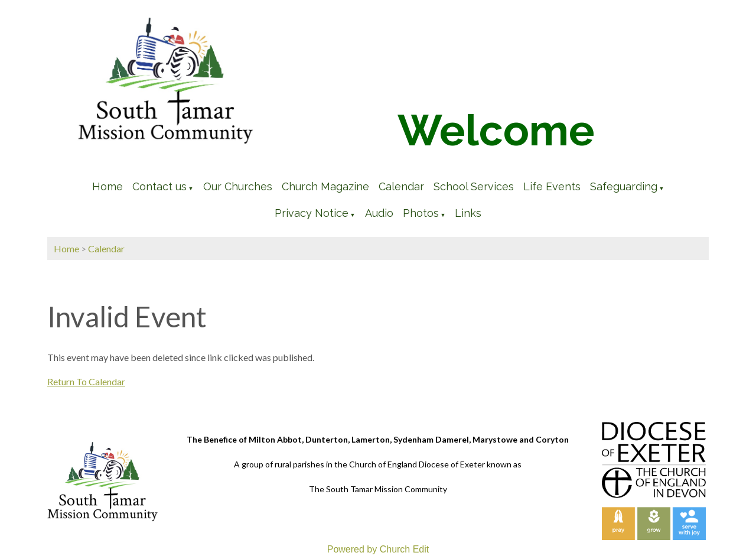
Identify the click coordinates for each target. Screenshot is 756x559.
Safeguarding (624, 186)
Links (468, 213)
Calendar (401, 186)
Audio (379, 213)
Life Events (552, 186)
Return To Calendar (86, 381)
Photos (421, 213)
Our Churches (238, 186)
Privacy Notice (312, 213)
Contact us (159, 186)
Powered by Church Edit (378, 549)
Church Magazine (325, 186)
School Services (474, 186)
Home (107, 186)
